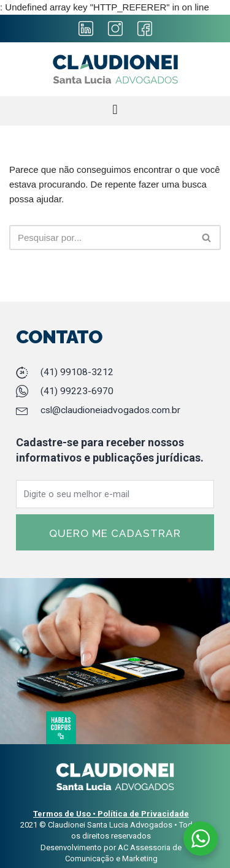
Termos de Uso (62, 814)
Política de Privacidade (143, 814)
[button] (115, 109)
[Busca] (207, 238)
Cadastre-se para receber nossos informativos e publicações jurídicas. (110, 450)
